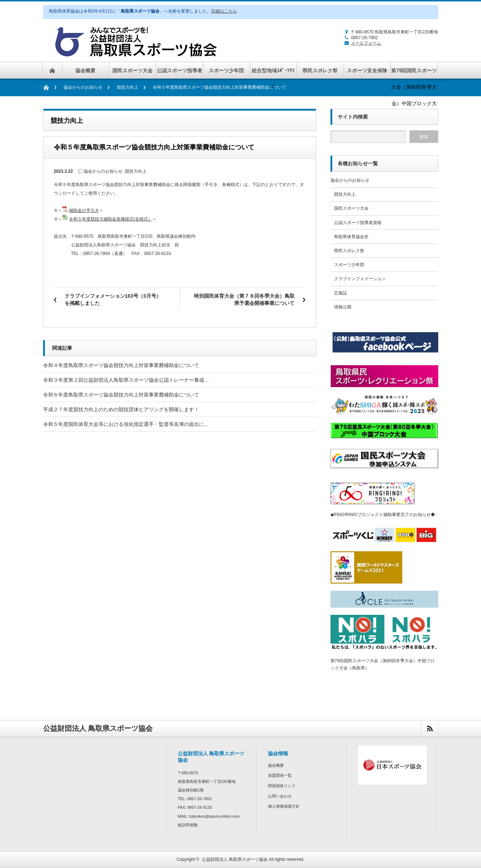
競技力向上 (128, 87)
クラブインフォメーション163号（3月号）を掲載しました (113, 300)
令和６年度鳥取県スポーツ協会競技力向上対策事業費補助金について (121, 395)
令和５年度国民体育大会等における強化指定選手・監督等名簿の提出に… (126, 424)
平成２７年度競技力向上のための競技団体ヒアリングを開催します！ (121, 409)
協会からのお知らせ (83, 87)
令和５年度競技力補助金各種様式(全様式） (111, 219)
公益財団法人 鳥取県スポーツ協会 (235, 859)
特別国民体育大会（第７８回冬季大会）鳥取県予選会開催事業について (244, 300)
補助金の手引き (84, 210)
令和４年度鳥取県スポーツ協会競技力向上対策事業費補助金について (121, 365)
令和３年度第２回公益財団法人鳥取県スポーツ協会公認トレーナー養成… (126, 380)
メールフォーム (362, 43)
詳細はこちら (224, 11)
